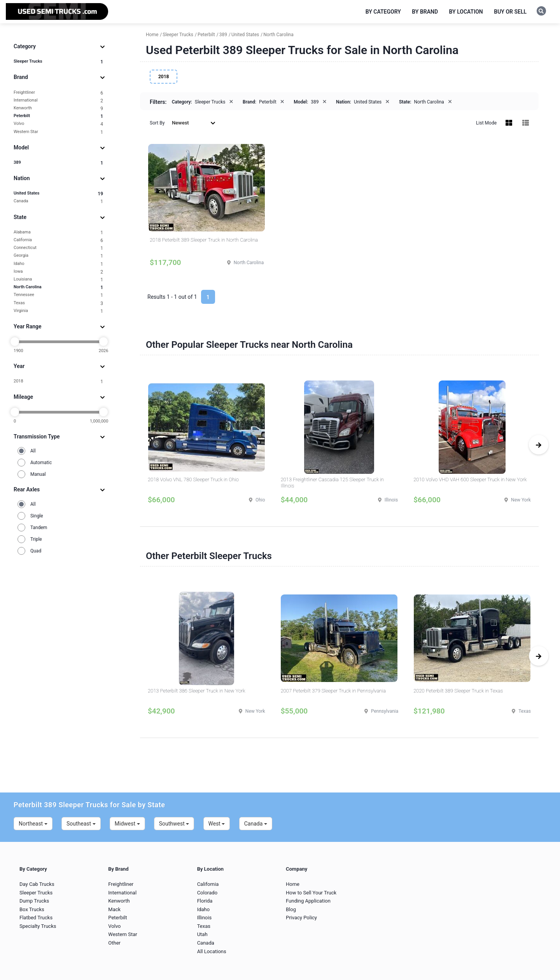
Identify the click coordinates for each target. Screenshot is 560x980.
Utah (202, 934)
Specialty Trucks (38, 926)
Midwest (127, 824)
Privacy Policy (301, 918)
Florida (205, 901)
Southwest (174, 824)
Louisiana (58, 280)
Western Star (58, 132)
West (217, 824)
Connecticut (58, 248)
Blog (291, 909)
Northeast (33, 824)
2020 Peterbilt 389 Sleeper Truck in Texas (458, 691)
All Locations (212, 951)
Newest (194, 123)
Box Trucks (32, 909)
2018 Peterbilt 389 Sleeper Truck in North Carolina (204, 240)
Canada (58, 201)
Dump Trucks (34, 901)
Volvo (58, 124)
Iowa (58, 272)
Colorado (207, 893)
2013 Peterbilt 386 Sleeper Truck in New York (197, 691)
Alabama (58, 232)
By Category (383, 12)
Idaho (58, 264)
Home (293, 884)
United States (58, 194)
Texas (58, 303)
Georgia (58, 256)
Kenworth (58, 108)
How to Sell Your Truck (311, 893)
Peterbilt (58, 116)
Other (114, 943)
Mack (114, 909)
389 (58, 163)
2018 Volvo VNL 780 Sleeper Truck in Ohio (193, 479)
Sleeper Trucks (58, 62)
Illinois (204, 918)
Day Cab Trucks (37, 884)
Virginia (58, 311)
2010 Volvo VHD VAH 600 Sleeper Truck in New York (470, 479)
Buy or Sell (510, 12)
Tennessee (58, 295)
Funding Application (308, 901)
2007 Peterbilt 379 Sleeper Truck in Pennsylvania (333, 691)
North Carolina (58, 287)
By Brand (425, 12)
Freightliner (58, 93)
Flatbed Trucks (36, 918)
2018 (58, 381)
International (58, 101)
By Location (466, 12)
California (58, 240)
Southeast (81, 824)
